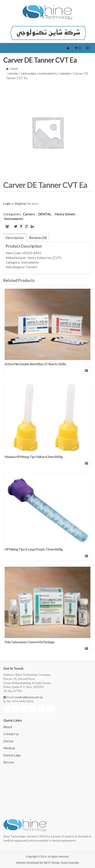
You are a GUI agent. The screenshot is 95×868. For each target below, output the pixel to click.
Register (21, 203)
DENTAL (13, 74)
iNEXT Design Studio (56, 863)
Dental (8, 741)
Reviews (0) (38, 238)
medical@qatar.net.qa (29, 697)
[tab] (15, 238)
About (8, 727)
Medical (9, 748)
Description (15, 238)
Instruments (48, 74)
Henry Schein (65, 214)
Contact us (11, 734)
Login (7, 203)
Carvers (65, 74)
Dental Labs (12, 755)
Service (9, 762)
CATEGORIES (28, 74)
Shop (14, 69)
